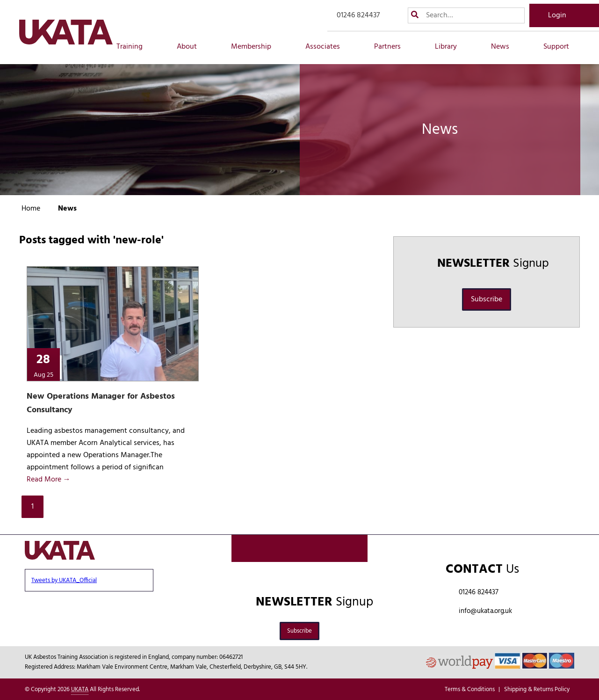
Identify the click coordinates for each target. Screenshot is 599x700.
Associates (328, 47)
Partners (393, 47)
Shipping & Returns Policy (537, 689)
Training (135, 47)
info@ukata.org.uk (485, 611)
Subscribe (487, 299)
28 (43, 365)
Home (31, 209)
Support (561, 47)
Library (451, 47)
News (505, 47)
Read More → (49, 480)
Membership (256, 47)
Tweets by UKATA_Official (64, 580)
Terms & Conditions (470, 689)
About (192, 47)
